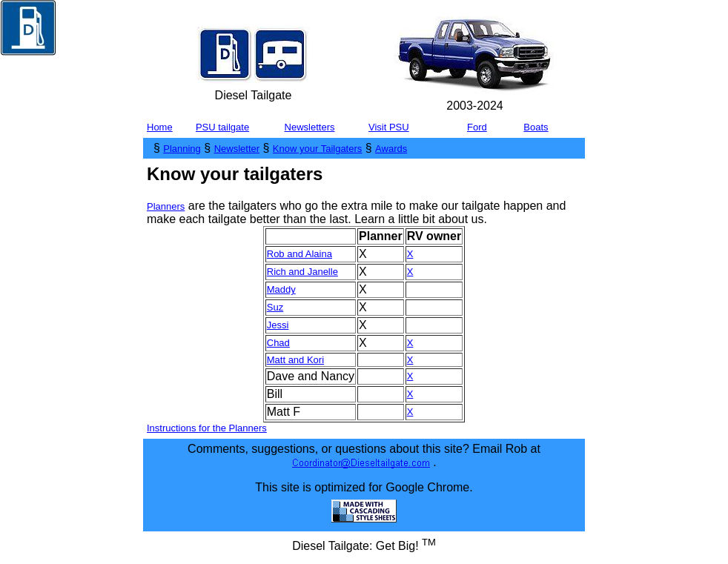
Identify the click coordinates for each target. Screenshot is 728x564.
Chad (278, 343)
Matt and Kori (295, 360)
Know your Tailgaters (317, 149)
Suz (275, 307)
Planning (182, 149)
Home (160, 127)
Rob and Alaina (300, 254)
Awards (391, 149)
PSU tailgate (222, 127)
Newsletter (237, 149)
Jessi (278, 325)
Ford (477, 127)
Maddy (281, 289)
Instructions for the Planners (207, 428)
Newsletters (310, 127)
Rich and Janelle (302, 272)
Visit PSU (389, 127)
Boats (536, 127)
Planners (166, 206)
